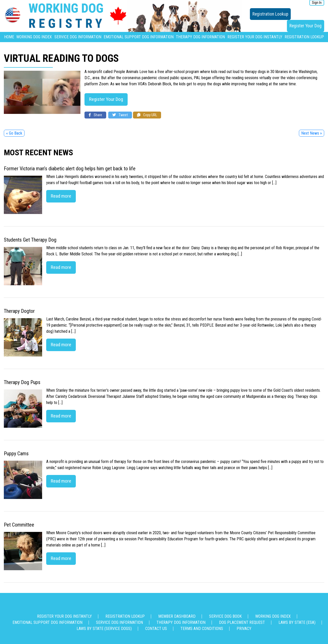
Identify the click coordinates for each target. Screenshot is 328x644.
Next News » (312, 133)
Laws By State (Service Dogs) (104, 629)
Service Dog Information (78, 37)
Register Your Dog (306, 26)
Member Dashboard (177, 616)
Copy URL (147, 115)
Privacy (244, 629)
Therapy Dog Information (200, 37)
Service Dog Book (225, 616)
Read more (61, 196)
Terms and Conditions (202, 629)
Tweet (120, 115)
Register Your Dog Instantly (255, 37)
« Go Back (14, 133)
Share (95, 115)
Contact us (156, 629)
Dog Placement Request (242, 622)
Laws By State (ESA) (297, 622)
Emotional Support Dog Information (139, 37)
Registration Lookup (270, 14)
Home (9, 37)
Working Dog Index (34, 37)
